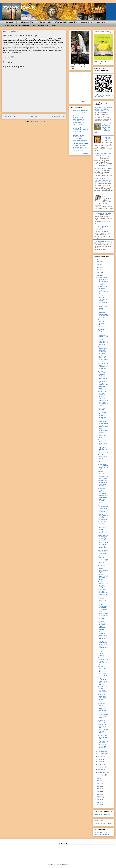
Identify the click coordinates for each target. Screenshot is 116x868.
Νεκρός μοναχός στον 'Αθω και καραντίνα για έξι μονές (103, 616)
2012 (98, 797)
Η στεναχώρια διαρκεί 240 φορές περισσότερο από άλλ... (102, 416)
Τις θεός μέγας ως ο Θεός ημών (107, 138)
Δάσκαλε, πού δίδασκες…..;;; (103, 721)
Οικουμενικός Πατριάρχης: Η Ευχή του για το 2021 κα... (103, 315)
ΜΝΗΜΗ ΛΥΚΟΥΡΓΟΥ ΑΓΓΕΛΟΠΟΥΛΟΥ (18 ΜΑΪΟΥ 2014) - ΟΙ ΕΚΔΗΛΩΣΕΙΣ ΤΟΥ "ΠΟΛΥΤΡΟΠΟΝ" (79, 121)
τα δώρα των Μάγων (102, 330)
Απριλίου (101, 767)
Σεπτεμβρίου (102, 756)
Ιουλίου (100, 759)
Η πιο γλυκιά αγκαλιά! (102, 409)
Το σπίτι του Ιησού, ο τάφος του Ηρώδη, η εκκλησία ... (103, 584)
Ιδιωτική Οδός (77, 116)
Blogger (65, 864)
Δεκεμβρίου (102, 277)
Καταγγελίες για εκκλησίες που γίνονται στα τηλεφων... (103, 483)
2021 (98, 272)
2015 (98, 789)
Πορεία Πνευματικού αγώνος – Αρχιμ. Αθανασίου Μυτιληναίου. (80, 138)
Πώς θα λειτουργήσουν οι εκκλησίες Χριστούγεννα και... (103, 608)
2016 (98, 786)
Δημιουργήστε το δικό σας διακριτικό (103, 824)
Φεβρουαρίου (102, 772)
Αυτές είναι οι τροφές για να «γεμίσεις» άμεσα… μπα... (103, 307)
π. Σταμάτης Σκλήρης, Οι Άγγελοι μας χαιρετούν (102, 599)
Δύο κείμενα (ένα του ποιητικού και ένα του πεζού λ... (103, 394)
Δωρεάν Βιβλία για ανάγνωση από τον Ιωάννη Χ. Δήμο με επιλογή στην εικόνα (103, 128)
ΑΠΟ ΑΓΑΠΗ (102, 389)
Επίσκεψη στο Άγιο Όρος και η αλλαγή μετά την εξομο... (103, 342)
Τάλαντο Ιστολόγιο (99, 820)
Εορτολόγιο (83, 101)
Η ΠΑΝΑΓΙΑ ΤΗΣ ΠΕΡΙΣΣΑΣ (103, 213)
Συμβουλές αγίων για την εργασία (103, 281)
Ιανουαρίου (102, 775)
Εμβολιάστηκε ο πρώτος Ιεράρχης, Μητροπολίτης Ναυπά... (103, 323)
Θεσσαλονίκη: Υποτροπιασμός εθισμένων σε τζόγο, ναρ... (103, 384)
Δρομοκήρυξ (77, 128)
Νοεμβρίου (102, 751)
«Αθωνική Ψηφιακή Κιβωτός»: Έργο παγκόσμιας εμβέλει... (102, 625)
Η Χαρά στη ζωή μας (79, 112)
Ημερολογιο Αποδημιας (80, 110)
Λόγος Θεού (101, 284)
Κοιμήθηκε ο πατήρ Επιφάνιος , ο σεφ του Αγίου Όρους (103, 568)
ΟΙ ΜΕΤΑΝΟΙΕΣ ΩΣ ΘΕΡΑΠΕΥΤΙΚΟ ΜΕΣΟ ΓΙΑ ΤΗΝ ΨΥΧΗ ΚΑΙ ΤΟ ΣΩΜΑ (103, 180)
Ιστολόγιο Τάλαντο (19, 7)
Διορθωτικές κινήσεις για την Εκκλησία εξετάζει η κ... (103, 491)
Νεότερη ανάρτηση (9, 116)
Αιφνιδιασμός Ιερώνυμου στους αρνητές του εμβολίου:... (103, 358)
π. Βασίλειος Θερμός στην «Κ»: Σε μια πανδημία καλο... (102, 698)
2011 (98, 799)
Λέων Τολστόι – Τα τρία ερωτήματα (102, 654)
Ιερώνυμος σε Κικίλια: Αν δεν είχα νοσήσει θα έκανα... (103, 373)
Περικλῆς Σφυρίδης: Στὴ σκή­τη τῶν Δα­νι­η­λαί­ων (103, 577)
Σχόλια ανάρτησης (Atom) (38, 121)
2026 (98, 259)
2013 (98, 794)
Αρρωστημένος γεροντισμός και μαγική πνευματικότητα (103, 290)
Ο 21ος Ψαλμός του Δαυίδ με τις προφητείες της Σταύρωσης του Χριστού (104, 155)
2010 (98, 802)
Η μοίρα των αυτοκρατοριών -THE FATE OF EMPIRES (103, 715)
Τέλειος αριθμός (103, 379)
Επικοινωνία (101, 22)
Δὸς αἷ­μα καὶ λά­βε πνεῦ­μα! (103, 522)
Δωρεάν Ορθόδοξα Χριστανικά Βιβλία (17, 25)
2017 (98, 784)
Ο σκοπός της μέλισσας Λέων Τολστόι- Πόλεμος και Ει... (103, 661)
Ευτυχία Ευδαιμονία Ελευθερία (104, 168)
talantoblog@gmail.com (102, 814)
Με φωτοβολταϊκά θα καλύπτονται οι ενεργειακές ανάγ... (103, 553)
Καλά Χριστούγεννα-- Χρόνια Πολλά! (103, 335)
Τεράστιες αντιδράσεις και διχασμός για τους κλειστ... (103, 517)
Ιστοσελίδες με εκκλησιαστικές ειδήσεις (46, 25)
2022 (98, 270)
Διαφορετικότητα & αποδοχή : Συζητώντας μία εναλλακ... (103, 538)
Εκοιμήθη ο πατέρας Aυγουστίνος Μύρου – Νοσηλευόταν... (103, 299)
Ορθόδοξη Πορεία (78, 135)
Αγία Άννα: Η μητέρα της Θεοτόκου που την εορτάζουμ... (103, 635)
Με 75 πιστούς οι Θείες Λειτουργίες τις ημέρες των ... (103, 366)
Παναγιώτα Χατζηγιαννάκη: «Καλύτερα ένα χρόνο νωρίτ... (103, 560)
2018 (98, 781)
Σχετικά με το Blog (87, 22)
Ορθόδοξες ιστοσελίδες (26, 22)
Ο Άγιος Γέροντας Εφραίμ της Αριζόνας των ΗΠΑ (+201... (103, 545)
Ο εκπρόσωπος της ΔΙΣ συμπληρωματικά (103, 442)
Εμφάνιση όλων (86, 153)
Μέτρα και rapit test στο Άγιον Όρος (103, 737)
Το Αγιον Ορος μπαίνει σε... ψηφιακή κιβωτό (104, 227)
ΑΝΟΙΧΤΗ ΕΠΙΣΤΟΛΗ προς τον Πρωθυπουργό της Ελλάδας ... (103, 475)
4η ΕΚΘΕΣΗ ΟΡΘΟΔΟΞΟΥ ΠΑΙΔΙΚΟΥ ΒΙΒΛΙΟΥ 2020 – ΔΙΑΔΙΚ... (103, 402)
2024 (98, 265)
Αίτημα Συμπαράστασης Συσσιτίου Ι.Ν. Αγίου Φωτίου (103, 681)
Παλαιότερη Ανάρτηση (57, 116)
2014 (98, 792)
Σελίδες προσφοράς (44, 22)
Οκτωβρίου (102, 754)
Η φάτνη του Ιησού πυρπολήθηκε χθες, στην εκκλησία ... (103, 707)
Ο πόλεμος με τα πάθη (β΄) (102, 241)
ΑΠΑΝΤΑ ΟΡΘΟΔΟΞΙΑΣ (80, 144)
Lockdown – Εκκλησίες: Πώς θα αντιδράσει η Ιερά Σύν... (102, 529)
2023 (98, 267)
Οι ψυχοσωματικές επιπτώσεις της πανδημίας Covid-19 (103, 508)
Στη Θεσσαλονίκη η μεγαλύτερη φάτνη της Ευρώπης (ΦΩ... (103, 499)
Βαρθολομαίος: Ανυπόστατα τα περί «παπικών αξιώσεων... (103, 467)
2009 (98, 805)
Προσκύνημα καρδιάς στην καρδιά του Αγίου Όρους (102, 833)
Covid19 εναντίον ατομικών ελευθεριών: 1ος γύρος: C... (103, 689)
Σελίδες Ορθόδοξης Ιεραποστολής (66, 22)
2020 (98, 275)
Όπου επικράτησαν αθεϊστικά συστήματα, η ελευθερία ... (103, 350)
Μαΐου (100, 764)
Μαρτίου (101, 770)
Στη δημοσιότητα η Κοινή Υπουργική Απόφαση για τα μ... (103, 434)
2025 (98, 262)
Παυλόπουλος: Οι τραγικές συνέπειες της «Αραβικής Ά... (103, 592)
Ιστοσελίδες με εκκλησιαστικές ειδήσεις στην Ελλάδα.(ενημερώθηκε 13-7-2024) (103, 109)
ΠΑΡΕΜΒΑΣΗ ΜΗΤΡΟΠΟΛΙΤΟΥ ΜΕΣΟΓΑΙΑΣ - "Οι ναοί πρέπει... (103, 729)
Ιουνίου (100, 762)
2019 (98, 778)
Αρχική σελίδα (10, 22)
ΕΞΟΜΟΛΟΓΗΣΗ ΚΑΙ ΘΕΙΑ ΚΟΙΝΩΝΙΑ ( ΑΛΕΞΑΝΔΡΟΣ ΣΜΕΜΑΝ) (103, 745)
